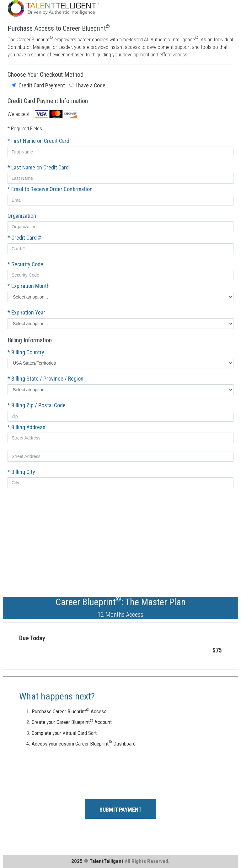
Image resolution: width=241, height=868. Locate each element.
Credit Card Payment (39, 85)
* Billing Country (26, 352)
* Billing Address (27, 427)
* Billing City (21, 472)
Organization (22, 216)
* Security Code (25, 264)
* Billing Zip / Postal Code (37, 405)
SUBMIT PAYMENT (120, 810)
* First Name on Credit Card (38, 141)
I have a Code (87, 85)
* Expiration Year (26, 312)
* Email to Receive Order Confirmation (50, 189)
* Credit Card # (24, 238)
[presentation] (55, 782)
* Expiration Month (29, 286)
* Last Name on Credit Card (38, 167)
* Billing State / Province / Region (46, 379)
